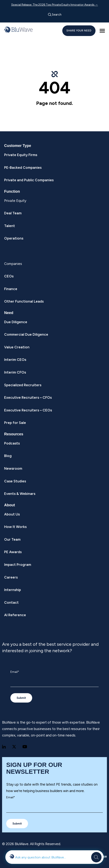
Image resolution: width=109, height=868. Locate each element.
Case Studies (15, 481)
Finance (11, 289)
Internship (13, 590)
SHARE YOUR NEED (79, 30)
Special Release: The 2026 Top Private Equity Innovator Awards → (55, 5)
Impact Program (18, 565)
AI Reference (15, 615)
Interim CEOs (15, 360)
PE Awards (13, 552)
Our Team (12, 539)
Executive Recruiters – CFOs (28, 397)
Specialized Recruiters (23, 385)
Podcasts (12, 443)
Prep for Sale (15, 423)
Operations (14, 238)
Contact (11, 602)
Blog (8, 456)
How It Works (15, 527)
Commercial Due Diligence (26, 334)
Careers (11, 577)
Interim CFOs (15, 372)
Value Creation (17, 347)
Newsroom (13, 468)
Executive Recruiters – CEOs (28, 410)
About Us (12, 514)
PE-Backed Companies (23, 168)
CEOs (9, 276)
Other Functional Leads (24, 301)
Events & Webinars (20, 494)
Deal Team (13, 213)
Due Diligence (16, 322)
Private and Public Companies (29, 180)
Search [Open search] (55, 15)
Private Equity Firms (21, 155)
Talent (10, 226)
